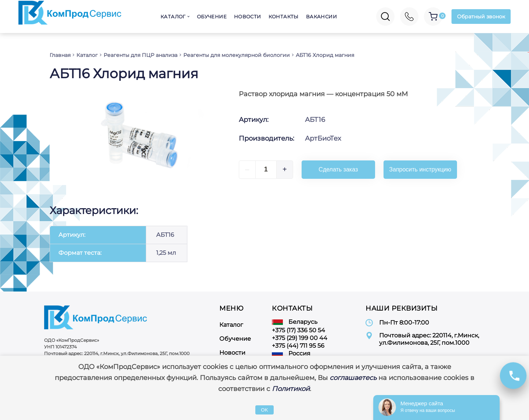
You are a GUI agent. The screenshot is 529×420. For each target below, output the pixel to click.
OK (264, 410)
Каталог (173, 17)
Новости (248, 17)
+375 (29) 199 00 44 (300, 338)
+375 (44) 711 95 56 (298, 346)
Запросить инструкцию (420, 169)
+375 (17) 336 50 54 (298, 330)
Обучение (212, 17)
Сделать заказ (338, 169)
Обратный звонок (481, 17)
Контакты (284, 17)
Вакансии (321, 17)
